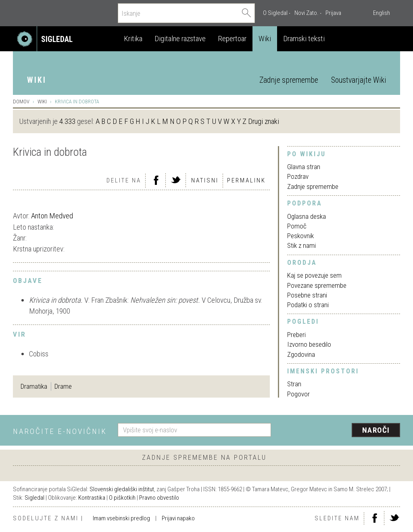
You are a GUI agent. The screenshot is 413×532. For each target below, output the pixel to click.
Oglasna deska (307, 216)
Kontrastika (92, 498)
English (382, 13)
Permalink (246, 180)
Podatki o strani (308, 305)
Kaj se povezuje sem (314, 275)
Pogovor (298, 394)
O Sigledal (275, 13)
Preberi (296, 335)
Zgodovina (301, 354)
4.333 (67, 121)
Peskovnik (300, 236)
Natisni (205, 180)
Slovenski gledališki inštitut (122, 489)
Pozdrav (298, 176)
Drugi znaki (264, 121)
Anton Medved (52, 216)
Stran (294, 384)
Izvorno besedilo (309, 344)
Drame (63, 386)
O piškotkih (122, 498)
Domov (21, 102)
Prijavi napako (178, 518)
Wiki (265, 39)
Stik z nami (301, 245)
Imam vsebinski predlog (121, 518)
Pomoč (297, 226)
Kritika (133, 39)
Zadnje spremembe (289, 80)
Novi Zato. (307, 13)
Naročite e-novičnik (60, 431)
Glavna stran (304, 167)
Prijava (333, 13)
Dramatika (34, 386)
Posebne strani (307, 295)
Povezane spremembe (317, 285)
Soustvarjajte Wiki (359, 80)
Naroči (376, 430)
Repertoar (232, 39)
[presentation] (340, 431)
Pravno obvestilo (159, 498)
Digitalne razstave (180, 39)
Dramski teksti (304, 39)
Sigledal (34, 498)
